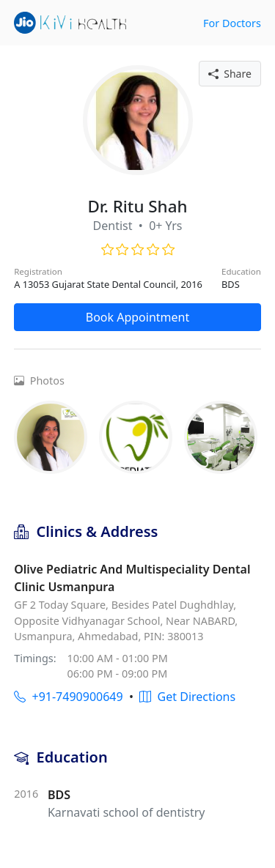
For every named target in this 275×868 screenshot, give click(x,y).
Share (230, 74)
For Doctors (232, 23)
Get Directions (187, 697)
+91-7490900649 (68, 697)
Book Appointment (138, 317)
